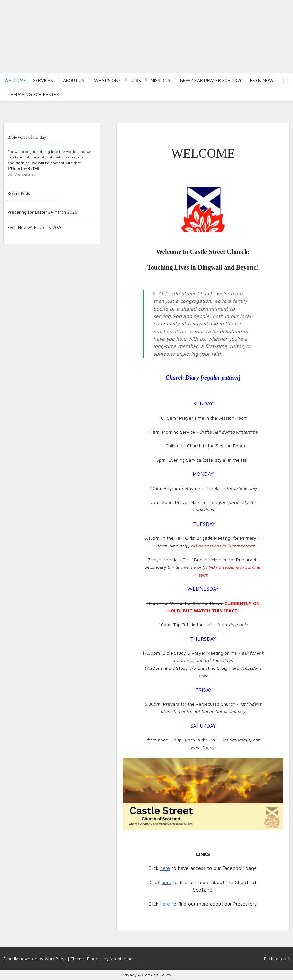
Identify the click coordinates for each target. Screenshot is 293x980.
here (165, 868)
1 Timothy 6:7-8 (23, 168)
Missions (160, 80)
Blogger (95, 959)
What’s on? (107, 80)
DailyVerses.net (21, 174)
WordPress (56, 959)
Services (43, 80)
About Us (74, 80)
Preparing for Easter (33, 94)
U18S (136, 80)
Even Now (262, 80)
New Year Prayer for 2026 (211, 80)
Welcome (15, 80)
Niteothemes (122, 959)
